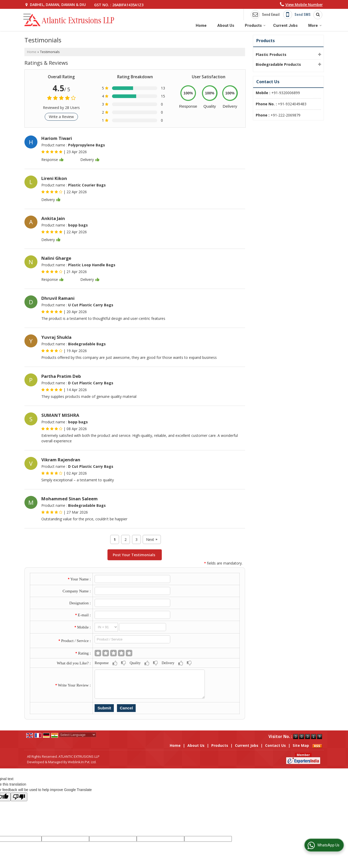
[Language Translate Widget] (78, 735)
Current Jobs (285, 25)
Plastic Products (271, 54)
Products (255, 25)
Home (201, 25)
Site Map (301, 745)
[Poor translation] (19, 797)
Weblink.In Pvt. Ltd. (82, 762)
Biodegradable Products (278, 64)
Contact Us (275, 745)
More (315, 25)
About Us (226, 25)
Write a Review (61, 117)
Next (152, 539)
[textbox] (132, 639)
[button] (304, 5)
